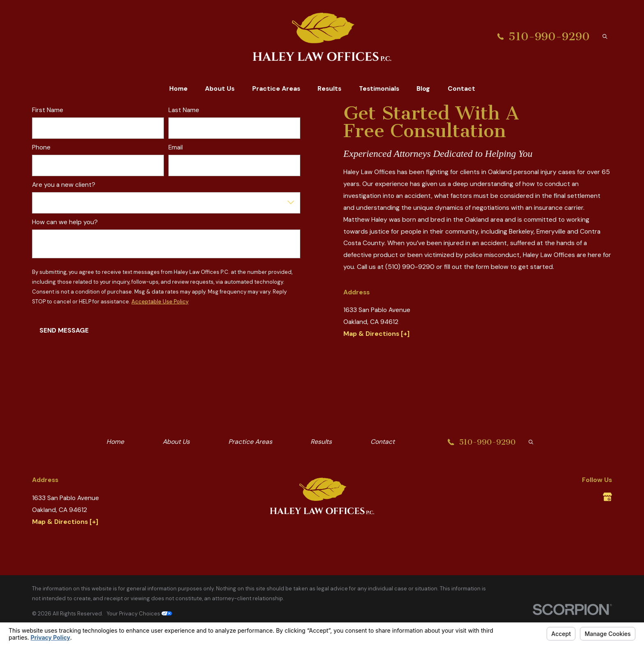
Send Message (64, 330)
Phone (41, 148)
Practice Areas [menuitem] (276, 88)
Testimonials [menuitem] (379, 88)
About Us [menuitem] (220, 88)
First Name (48, 110)
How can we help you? (65, 222)
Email (176, 148)
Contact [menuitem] (461, 88)
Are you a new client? (64, 185)
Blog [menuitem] (423, 88)
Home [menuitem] (178, 88)
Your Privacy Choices (139, 614)
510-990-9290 (549, 37)
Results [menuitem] (329, 88)
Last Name (184, 110)
